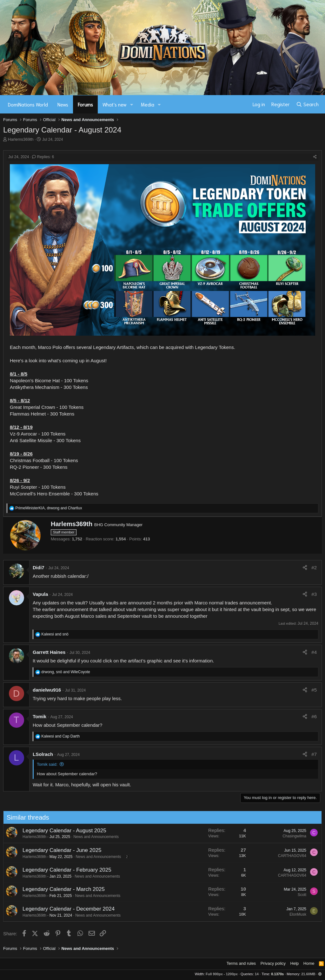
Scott (271, 895)
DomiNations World (28, 104)
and (55, 634)
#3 (314, 594)
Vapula (40, 594)
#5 (314, 690)
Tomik (40, 716)
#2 (314, 567)
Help (295, 963)
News (63, 104)
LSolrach (43, 754)
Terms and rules (241, 963)
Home (309, 963)
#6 (314, 716)
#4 (314, 652)
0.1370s (277, 974)
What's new (115, 104)
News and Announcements (65, 837)
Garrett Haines (49, 652)
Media (148, 104)
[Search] (307, 104)
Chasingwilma (264, 836)
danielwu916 (47, 690)
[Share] (315, 157)
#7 (314, 754)
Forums (85, 104)
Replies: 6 (43, 157)
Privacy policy (273, 963)
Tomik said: (47, 764)
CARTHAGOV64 (261, 856)
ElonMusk (267, 914)
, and (49, 508)
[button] (132, 104)
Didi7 (39, 567)
